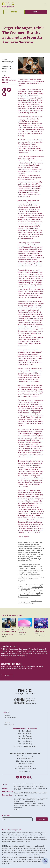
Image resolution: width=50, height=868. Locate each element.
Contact (5, 788)
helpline (36, 12)
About (5, 785)
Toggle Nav (45, 5)
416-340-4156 (9, 725)
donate (14, 12)
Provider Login (8, 795)
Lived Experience (9, 80)
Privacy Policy (7, 792)
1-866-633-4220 (10, 717)
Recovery (6, 82)
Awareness (6, 77)
